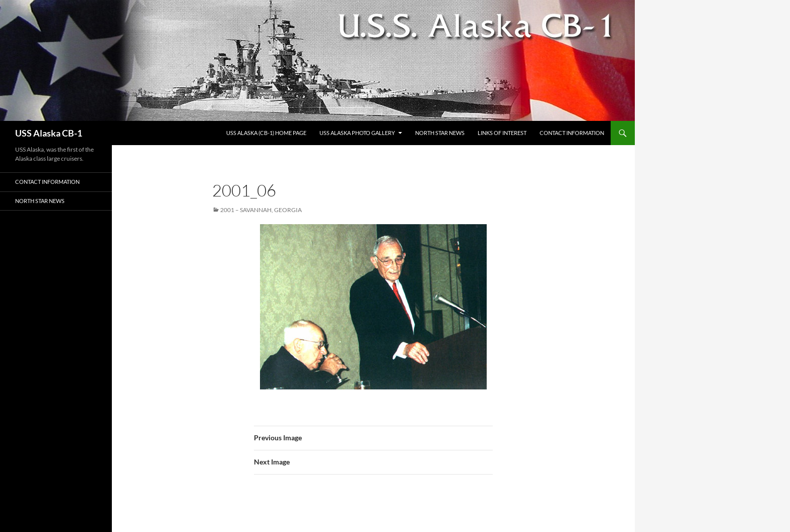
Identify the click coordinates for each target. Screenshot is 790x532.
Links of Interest (502, 133)
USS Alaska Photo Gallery (357, 133)
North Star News (440, 133)
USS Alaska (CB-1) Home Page (266, 133)
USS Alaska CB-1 (49, 133)
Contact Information (572, 133)
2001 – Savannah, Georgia (261, 210)
